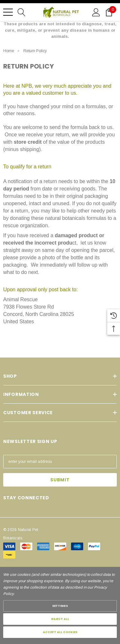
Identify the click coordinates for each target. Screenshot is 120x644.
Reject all (60, 619)
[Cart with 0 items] (109, 12)
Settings (60, 606)
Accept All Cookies (60, 632)
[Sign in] (96, 12)
